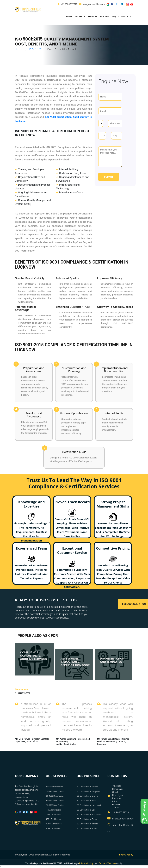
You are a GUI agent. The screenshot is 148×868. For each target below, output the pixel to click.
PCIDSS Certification (54, 824)
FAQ (114, 17)
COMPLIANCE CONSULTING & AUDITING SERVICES (33, 655)
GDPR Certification (53, 828)
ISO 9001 (35, 49)
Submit (109, 177)
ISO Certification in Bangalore (88, 791)
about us (80, 17)
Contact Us (125, 17)
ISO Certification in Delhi (86, 810)
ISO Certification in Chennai (87, 796)
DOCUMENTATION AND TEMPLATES (112, 660)
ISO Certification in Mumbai (88, 787)
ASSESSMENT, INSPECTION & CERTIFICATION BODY (75, 662)
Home (69, 17)
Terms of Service (107, 863)
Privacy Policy (125, 855)
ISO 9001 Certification (54, 787)
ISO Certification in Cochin (87, 819)
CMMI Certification (53, 814)
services (93, 17)
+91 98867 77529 (69, 4)
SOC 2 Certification (53, 819)
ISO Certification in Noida (87, 828)
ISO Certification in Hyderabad (89, 805)
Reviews (104, 17)
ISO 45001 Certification (55, 796)
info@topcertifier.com (92, 4)
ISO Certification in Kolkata (87, 824)
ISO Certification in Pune (86, 801)
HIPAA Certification (53, 810)
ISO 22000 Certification (55, 801)
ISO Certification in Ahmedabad (89, 814)
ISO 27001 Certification (55, 805)
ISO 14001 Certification (55, 791)
